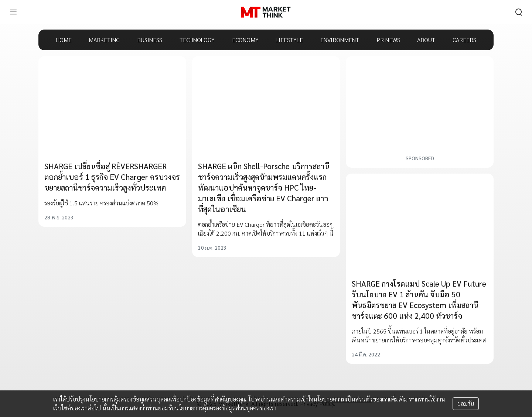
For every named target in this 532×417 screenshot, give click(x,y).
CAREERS (464, 40)
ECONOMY (245, 40)
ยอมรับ (466, 404)
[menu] (13, 12)
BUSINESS (150, 40)
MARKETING (104, 40)
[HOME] (266, 12)
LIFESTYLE (289, 40)
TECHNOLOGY (197, 40)
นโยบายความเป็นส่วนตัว (343, 399)
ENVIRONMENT (340, 40)
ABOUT (426, 40)
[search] (519, 12)
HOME (64, 40)
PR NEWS (388, 40)
